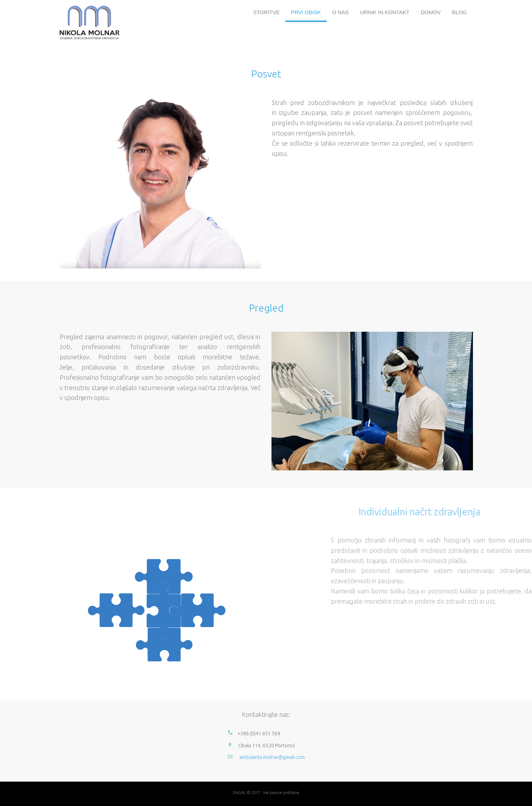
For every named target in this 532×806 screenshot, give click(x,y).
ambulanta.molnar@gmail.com (272, 757)
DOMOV (431, 12)
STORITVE (266, 12)
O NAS (341, 12)
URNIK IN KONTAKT (385, 12)
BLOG (460, 12)
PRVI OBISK (306, 12)
